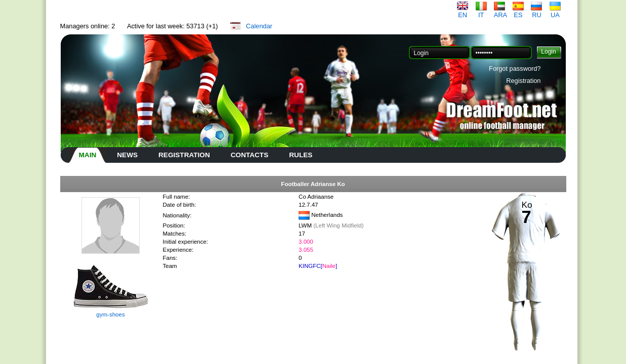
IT (481, 12)
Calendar (259, 26)
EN (463, 12)
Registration (523, 81)
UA (555, 12)
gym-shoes (110, 314)
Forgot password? (515, 69)
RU (536, 12)
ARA (500, 12)
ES (518, 12)
